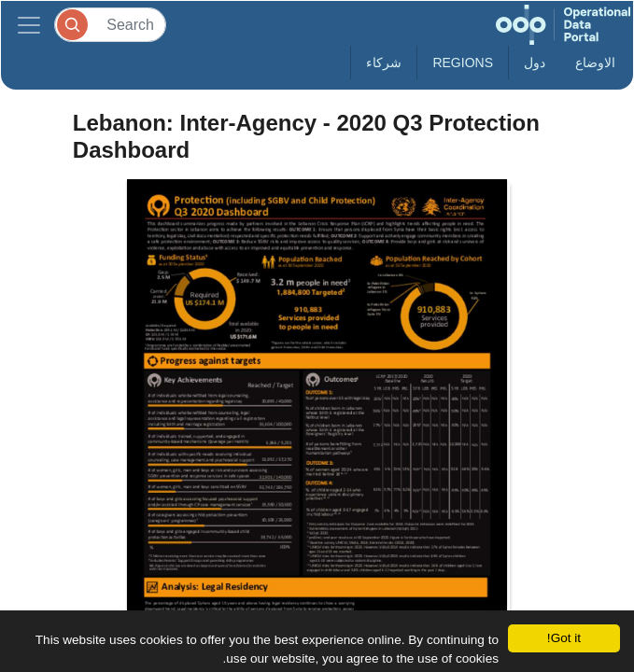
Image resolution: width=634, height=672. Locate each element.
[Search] (110, 25)
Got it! (564, 638)
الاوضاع (595, 63)
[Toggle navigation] (29, 25)
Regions (463, 63)
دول (535, 63)
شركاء (384, 63)
